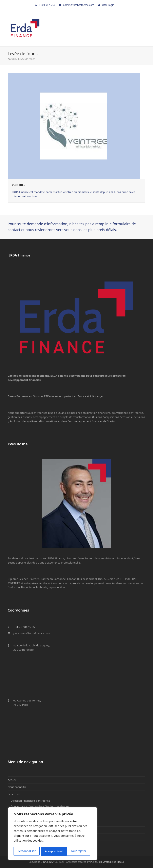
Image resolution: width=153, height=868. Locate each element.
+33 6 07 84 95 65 (24, 627)
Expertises (14, 794)
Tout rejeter (53, 851)
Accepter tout (79, 851)
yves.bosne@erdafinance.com (32, 633)
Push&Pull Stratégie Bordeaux (107, 862)
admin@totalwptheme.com (79, 5)
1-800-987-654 (47, 5)
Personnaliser (26, 851)
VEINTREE (19, 185)
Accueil (12, 59)
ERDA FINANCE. (49, 862)
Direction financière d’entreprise (30, 801)
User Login (108, 5)
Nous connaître (17, 787)
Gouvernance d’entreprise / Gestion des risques (40, 806)
